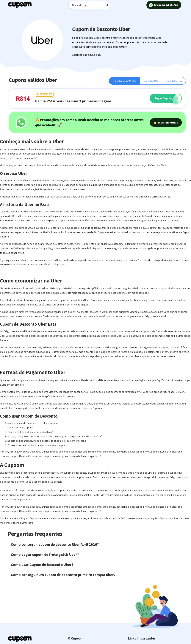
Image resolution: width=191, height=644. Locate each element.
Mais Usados (151, 81)
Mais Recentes (174, 81)
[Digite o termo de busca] (89, 5)
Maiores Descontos (125, 81)
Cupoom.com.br (98, 473)
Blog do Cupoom (30, 518)
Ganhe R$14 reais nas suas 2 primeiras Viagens (73, 101)
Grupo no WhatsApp (164, 5)
